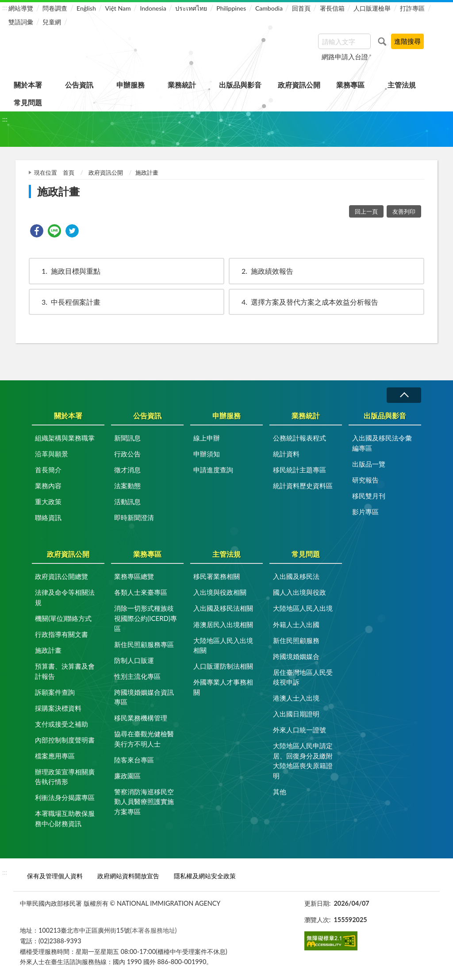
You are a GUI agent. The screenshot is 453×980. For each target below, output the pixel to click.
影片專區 (365, 512)
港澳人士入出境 (296, 698)
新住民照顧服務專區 (144, 644)
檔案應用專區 (55, 756)
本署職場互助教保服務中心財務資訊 (65, 818)
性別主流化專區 (137, 676)
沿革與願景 (52, 454)
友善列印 (404, 211)
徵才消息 (127, 470)
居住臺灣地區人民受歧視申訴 (303, 677)
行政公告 (127, 454)
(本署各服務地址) (154, 930)
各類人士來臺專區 (141, 592)
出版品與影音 (240, 85)
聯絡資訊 (48, 517)
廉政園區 (127, 776)
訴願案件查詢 (55, 692)
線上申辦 (207, 438)
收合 (404, 395)
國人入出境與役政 (299, 592)
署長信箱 (332, 8)
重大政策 (48, 501)
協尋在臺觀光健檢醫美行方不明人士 (144, 739)
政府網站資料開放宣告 (128, 876)
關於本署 (28, 85)
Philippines (231, 8)
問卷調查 (55, 8)
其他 (280, 792)
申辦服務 (131, 85)
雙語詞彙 (21, 22)
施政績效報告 (263, 271)
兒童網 (52, 22)
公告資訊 (79, 85)
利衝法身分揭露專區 (65, 797)
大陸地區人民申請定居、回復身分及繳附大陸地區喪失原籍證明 (303, 761)
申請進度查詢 (213, 470)
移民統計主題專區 (299, 470)
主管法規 (402, 85)
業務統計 (182, 85)
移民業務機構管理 (141, 718)
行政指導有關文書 (61, 634)
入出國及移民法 (296, 576)
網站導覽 (21, 8)
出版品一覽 (369, 464)
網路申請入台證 (345, 57)
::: (5, 7)
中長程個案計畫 (67, 302)
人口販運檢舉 (372, 8)
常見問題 (28, 102)
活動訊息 (127, 501)
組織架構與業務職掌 (65, 438)
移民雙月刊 (369, 496)
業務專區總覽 (134, 576)
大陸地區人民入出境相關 (223, 645)
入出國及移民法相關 (223, 608)
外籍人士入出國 (296, 624)
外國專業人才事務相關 (223, 687)
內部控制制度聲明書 (65, 740)
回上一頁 (366, 211)
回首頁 (301, 8)
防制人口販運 (134, 660)
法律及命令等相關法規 (65, 597)
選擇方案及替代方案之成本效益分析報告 (306, 302)
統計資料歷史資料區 (303, 486)
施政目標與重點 (67, 271)
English (86, 8)
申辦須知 (207, 454)
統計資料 (286, 454)
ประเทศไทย (191, 8)
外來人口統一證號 (299, 730)
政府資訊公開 (299, 85)
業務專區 (350, 85)
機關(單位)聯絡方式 (63, 618)
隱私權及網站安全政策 (205, 876)
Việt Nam (118, 8)
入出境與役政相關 (220, 592)
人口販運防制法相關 (223, 666)
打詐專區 (412, 8)
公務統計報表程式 (299, 438)
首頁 (69, 172)
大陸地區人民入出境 (303, 608)
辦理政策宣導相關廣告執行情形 (65, 777)
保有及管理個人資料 (55, 876)
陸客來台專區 (134, 760)
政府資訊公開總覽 (61, 576)
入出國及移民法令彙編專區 (382, 443)
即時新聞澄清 (134, 517)
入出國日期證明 (296, 714)
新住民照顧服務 (296, 640)
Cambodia (269, 8)
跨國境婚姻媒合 (296, 656)
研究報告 (365, 480)
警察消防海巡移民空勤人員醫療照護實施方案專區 (144, 802)
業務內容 (48, 486)
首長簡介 (48, 470)
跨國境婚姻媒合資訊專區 (144, 697)
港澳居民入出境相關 (223, 624)
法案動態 (127, 486)
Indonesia (153, 8)
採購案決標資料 (58, 708)
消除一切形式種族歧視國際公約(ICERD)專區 (146, 618)
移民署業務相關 (217, 576)
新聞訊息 (127, 438)
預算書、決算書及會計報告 (65, 671)
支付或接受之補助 (61, 724)
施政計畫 (48, 650)
